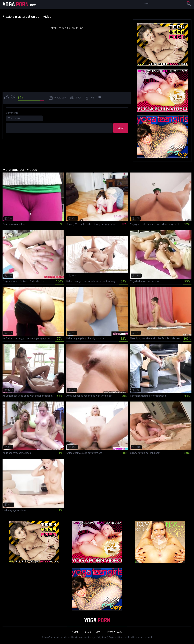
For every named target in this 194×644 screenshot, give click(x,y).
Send (121, 128)
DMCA (99, 632)
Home (75, 632)
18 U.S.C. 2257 (115, 632)
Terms (87, 632)
